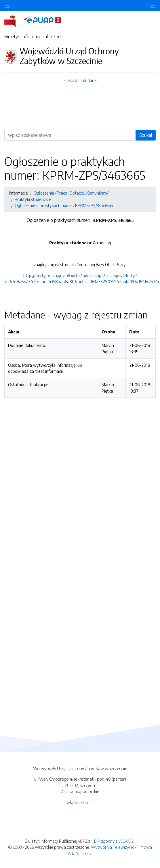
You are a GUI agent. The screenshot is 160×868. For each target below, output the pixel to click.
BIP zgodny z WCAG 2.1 (115, 841)
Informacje (18, 193)
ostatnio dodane (82, 80)
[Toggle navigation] (152, 6)
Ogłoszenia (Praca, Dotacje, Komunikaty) (72, 193)
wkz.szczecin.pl (80, 802)
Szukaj (146, 135)
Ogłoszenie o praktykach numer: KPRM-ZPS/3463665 (64, 205)
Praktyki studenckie (33, 199)
